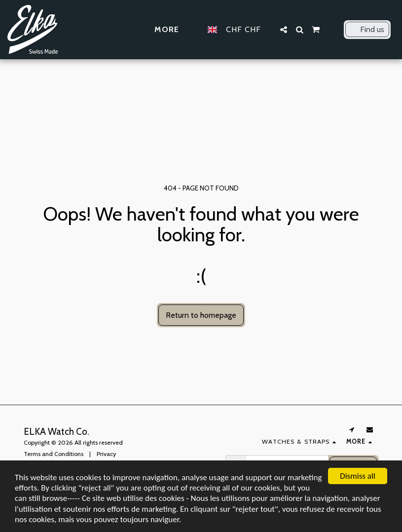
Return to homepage (201, 315)
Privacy (106, 454)
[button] (284, 30)
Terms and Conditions (54, 454)
